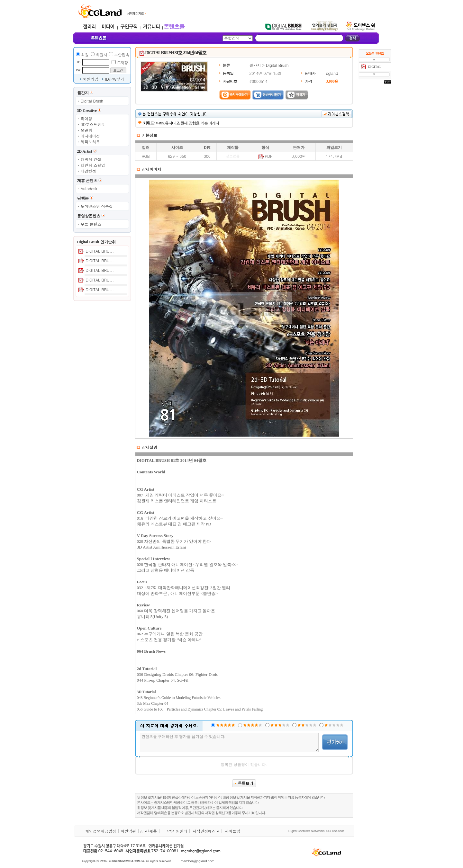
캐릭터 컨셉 (91, 159)
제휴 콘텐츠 (87, 181)
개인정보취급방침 (101, 831)
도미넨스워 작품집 (97, 206)
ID (107, 79)
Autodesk (89, 188)
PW (113, 79)
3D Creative (87, 111)
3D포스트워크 (93, 124)
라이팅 (86, 118)
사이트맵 (232, 831)
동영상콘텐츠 (89, 216)
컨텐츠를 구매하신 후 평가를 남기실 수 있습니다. (229, 742)
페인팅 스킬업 (93, 165)
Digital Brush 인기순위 (96, 242)
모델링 (86, 130)
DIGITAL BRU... (100, 251)
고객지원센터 (176, 831)
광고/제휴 (148, 831)
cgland (332, 73)
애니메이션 (90, 136)
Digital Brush (92, 101)
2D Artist (85, 151)
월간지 (83, 93)
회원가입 (91, 79)
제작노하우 (90, 142)
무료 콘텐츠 (91, 224)
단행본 (83, 198)
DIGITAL (375, 67)
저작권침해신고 (206, 831)
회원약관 (128, 831)
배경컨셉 (88, 171)
